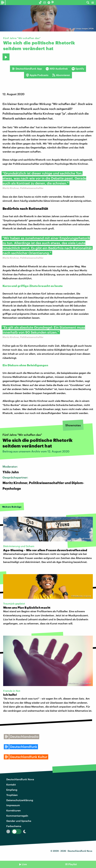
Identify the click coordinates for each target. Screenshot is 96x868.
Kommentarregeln (17, 816)
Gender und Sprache (19, 821)
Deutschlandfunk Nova (20, 779)
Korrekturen (14, 810)
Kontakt (11, 784)
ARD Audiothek (57, 69)
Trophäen (12, 795)
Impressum (13, 805)
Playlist (73, 864)
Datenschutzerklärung (20, 800)
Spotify (78, 69)
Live (24, 864)
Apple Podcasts (37, 75)
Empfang (12, 790)
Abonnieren (61, 75)
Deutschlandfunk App (27, 69)
